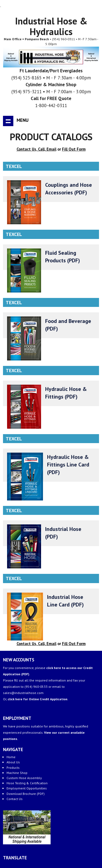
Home (11, 757)
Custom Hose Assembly (24, 778)
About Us (13, 762)
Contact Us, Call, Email (36, 149)
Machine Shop (17, 773)
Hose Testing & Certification (27, 783)
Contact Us (15, 799)
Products (13, 768)
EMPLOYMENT (17, 718)
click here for (38, 699)
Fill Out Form (74, 149)
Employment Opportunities (27, 788)
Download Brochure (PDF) (26, 794)
